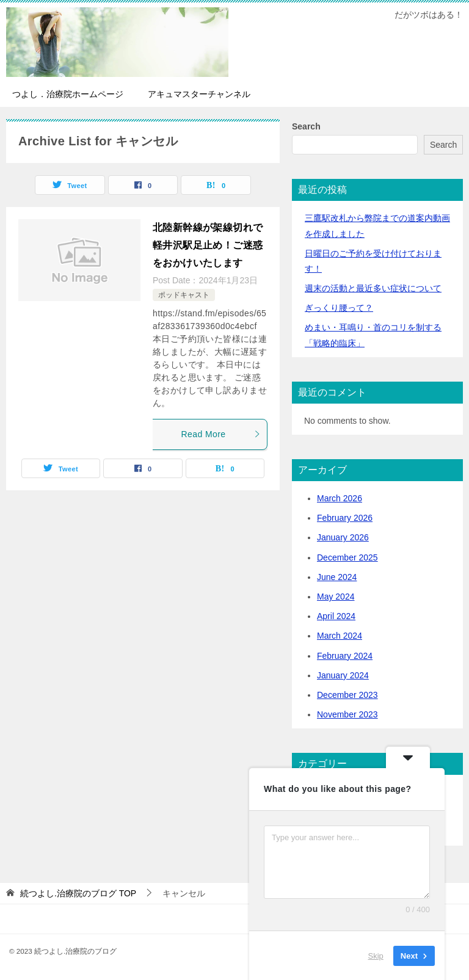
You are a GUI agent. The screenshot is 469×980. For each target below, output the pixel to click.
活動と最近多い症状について (373, 288)
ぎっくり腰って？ (339, 308)
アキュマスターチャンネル (199, 94)
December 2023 (347, 695)
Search (306, 126)
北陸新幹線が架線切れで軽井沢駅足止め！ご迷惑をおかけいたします (208, 245)
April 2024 (336, 616)
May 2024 (336, 597)
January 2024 (343, 675)
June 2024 (337, 577)
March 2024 (340, 636)
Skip (376, 955)
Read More (221, 434)
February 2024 (345, 656)
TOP (78, 893)
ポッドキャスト (184, 295)
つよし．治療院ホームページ (68, 94)
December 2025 (347, 557)
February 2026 (345, 518)
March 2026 (340, 498)
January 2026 (343, 537)
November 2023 (347, 714)
